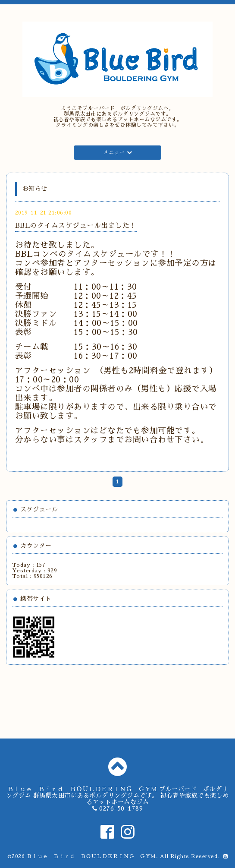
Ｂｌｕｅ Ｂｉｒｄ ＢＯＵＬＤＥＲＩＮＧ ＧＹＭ (91, 856)
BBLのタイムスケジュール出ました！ (76, 226)
